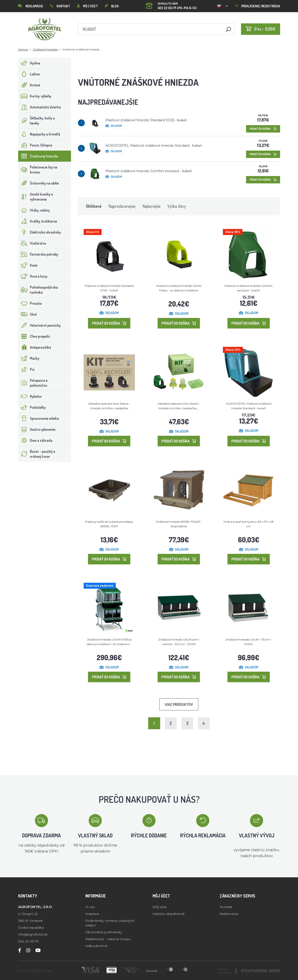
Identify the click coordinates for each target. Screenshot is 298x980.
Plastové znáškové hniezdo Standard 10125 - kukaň (146, 120)
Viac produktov (179, 704)
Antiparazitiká (35, 347)
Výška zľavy (177, 206)
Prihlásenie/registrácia (257, 6)
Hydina (29, 63)
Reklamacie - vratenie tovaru (108, 939)
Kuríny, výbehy (35, 96)
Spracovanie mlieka (39, 418)
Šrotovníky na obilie (39, 183)
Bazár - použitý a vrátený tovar (37, 454)
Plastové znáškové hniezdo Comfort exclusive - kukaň (149, 171)
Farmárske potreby (38, 254)
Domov (23, 49)
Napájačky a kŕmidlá (39, 134)
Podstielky (32, 407)
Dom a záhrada (35, 440)
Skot (28, 314)
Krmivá (29, 85)
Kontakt (60, 6)
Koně (28, 265)
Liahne (29, 74)
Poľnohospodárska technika (38, 290)
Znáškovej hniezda (45, 49)
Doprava (92, 914)
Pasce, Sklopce (35, 145)
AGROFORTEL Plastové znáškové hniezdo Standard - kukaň (154, 146)
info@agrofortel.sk (33, 934)
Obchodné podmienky (104, 932)
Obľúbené (94, 206)
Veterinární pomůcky (40, 325)
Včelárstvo (32, 243)
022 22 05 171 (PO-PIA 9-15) (171, 4)
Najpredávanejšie (122, 206)
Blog (112, 6)
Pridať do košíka (263, 129)
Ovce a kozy (33, 276)
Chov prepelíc (34, 336)
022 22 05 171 (28, 941)
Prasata (30, 303)
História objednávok (169, 914)
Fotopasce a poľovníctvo (33, 383)
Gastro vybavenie (37, 429)
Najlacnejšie (152, 206)
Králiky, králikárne (38, 221)
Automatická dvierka (40, 107)
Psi (26, 369)
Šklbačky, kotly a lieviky (37, 121)
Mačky (29, 358)
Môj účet (87, 6)
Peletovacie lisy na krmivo (38, 170)
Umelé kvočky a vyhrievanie (36, 197)
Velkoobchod (96, 946)
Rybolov (30, 396)
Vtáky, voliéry (34, 210)
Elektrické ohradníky (40, 232)
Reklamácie (31, 6)
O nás (90, 907)
